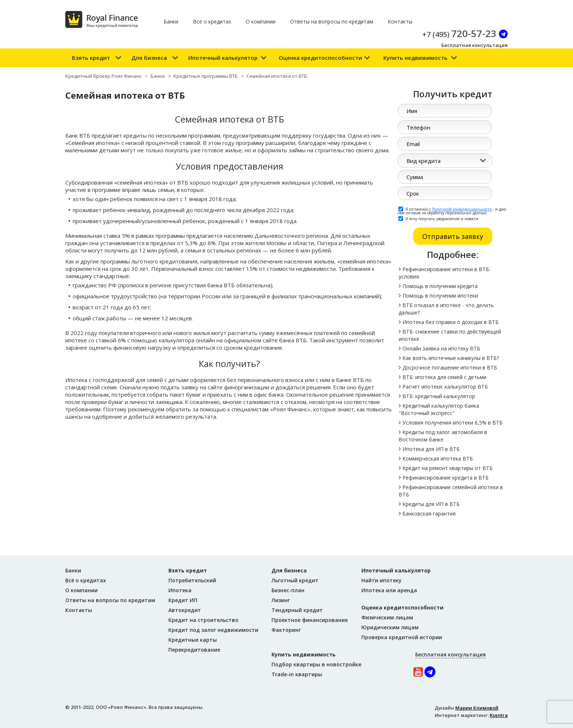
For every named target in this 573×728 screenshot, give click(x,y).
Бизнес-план (288, 590)
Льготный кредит (295, 580)
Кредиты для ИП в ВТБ (431, 504)
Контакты (400, 21)
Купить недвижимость (415, 58)
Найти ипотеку (382, 580)
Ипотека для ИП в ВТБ (431, 449)
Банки (171, 21)
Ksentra (499, 715)
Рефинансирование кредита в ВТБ (446, 478)
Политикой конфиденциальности (462, 209)
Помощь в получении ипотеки (440, 296)
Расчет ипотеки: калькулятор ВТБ (445, 387)
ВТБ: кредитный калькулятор (439, 396)
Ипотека (180, 590)
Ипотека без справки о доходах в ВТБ (450, 322)
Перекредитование (194, 650)
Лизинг (281, 600)
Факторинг (286, 630)
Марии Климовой (477, 708)
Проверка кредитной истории (402, 637)
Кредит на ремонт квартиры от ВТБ (448, 468)
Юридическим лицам (390, 627)
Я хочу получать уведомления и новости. (439, 218)
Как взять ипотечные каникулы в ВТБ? (451, 358)
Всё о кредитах (212, 21)
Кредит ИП (183, 600)
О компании (261, 21)
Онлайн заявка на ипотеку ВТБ (441, 348)
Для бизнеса (149, 58)
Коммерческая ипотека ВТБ (438, 458)
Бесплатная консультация (475, 45)
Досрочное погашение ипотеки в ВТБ (450, 367)
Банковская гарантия (429, 514)
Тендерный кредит (297, 610)
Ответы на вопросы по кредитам (332, 21)
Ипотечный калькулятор (223, 58)
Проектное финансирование (310, 620)
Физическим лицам (387, 617)
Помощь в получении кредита (440, 286)
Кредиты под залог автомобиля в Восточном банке (443, 436)
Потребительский (192, 580)
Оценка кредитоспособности (320, 58)
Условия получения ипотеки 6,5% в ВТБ (452, 423)
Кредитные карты (193, 640)
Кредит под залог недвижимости (213, 630)
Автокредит (185, 610)
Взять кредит (91, 58)
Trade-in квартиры (297, 674)
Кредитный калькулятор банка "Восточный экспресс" (439, 409)
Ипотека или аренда (389, 590)
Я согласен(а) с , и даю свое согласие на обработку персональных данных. (452, 211)
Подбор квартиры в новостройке (316, 664)
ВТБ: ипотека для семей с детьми (444, 377)
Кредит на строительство (203, 620)
